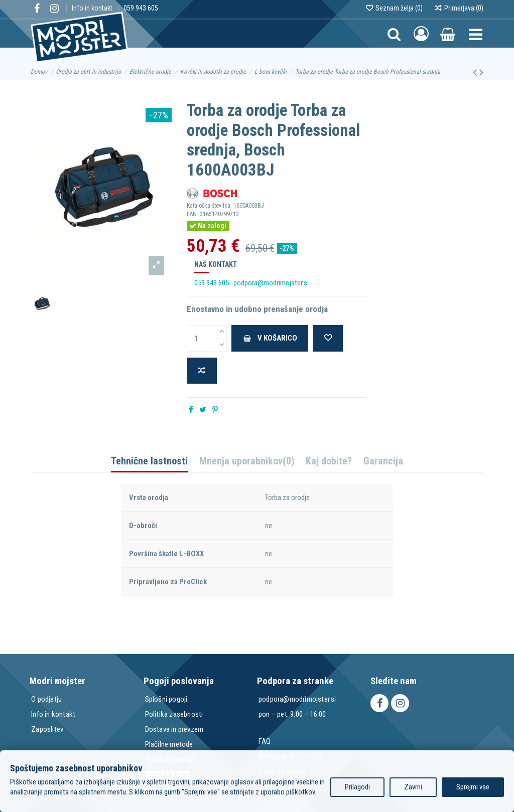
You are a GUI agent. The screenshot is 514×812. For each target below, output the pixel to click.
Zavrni (413, 787)
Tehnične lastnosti (149, 462)
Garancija (383, 462)
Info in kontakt (93, 8)
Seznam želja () (395, 8)
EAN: (192, 214)
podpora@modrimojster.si (271, 283)
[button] (476, 34)
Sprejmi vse (473, 787)
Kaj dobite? (329, 462)
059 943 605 (141, 8)
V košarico (270, 338)
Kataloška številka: (209, 206)
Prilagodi (357, 787)
